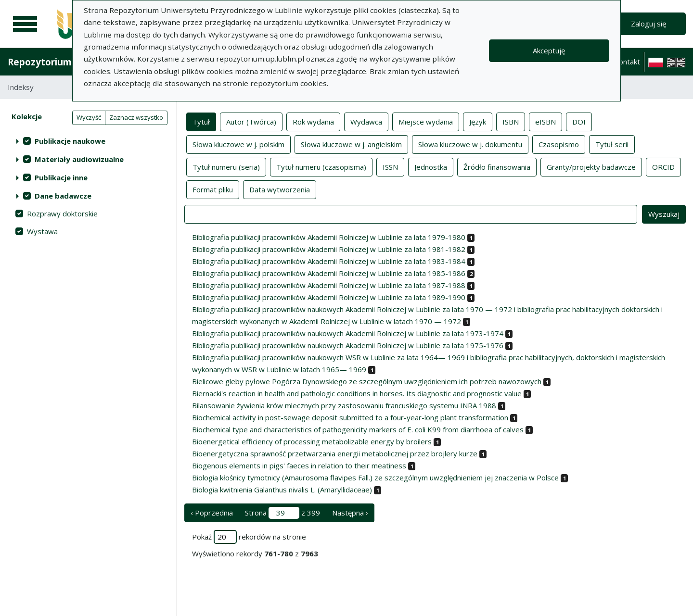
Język (478, 121)
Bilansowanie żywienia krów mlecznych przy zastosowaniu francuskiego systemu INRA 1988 (344, 405)
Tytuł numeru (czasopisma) (321, 166)
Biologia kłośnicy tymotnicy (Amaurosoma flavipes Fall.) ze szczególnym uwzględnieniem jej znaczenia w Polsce (375, 478)
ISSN (390, 166)
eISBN (545, 121)
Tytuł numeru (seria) (226, 166)
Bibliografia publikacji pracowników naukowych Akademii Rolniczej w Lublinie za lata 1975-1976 (348, 345)
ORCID (663, 166)
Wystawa (42, 231)
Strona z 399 (282, 513)
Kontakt (627, 62)
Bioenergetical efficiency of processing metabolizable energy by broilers (312, 441)
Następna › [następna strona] (350, 513)
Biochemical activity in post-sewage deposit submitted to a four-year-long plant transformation (350, 417)
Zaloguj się (648, 24)
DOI (579, 121)
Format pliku (213, 189)
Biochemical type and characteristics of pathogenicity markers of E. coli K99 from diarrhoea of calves (358, 429)
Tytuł (201, 121)
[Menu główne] (25, 24)
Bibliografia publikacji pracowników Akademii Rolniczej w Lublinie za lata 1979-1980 (329, 237)
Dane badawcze (63, 196)
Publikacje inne (61, 177)
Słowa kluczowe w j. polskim (238, 144)
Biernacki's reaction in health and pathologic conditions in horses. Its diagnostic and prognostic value (357, 393)
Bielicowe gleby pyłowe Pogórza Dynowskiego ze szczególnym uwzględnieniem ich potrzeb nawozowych (367, 381)
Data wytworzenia (280, 189)
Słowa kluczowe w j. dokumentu (470, 144)
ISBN (511, 121)
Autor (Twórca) (251, 121)
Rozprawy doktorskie (62, 214)
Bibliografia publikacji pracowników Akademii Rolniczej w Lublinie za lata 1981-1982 (329, 249)
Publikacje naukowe (70, 141)
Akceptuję (549, 50)
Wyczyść (89, 117)
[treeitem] (88, 141)
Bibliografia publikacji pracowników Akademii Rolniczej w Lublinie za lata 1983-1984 (329, 261)
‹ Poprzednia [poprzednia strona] (212, 513)
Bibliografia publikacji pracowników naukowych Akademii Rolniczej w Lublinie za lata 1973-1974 (348, 333)
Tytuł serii (612, 144)
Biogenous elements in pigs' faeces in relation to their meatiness (299, 465)
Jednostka (431, 166)
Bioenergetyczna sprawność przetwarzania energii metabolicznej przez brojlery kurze (335, 453)
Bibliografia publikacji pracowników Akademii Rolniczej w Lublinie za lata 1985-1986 (329, 273)
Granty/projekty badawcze (591, 166)
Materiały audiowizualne (79, 159)
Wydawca (366, 121)
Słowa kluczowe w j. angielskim (351, 144)
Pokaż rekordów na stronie (249, 537)
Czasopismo (559, 144)
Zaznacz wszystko (136, 117)
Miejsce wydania (426, 121)
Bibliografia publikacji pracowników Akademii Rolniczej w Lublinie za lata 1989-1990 (329, 297)
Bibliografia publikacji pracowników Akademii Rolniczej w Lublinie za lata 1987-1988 (329, 285)
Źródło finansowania (497, 166)
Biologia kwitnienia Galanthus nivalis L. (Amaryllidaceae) (282, 490)
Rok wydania (313, 121)
